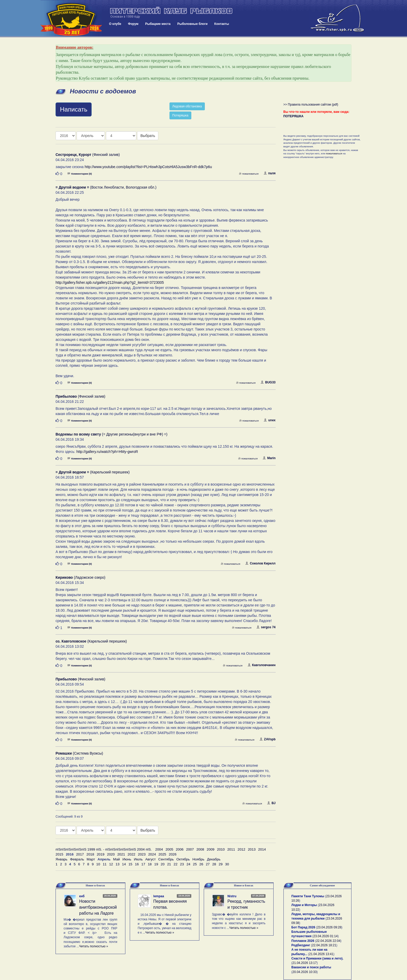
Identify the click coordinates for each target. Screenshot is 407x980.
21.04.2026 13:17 (305, 963)
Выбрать (148, 136)
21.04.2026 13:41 (321, 954)
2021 (121, 854)
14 (124, 864)
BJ (271, 803)
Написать (74, 109)
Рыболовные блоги (192, 24)
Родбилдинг (301, 945)
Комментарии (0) (80, 174)
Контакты (222, 24)
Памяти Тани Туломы (308, 896)
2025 (162, 854)
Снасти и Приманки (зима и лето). (317, 958)
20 (163, 864)
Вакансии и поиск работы (311, 967)
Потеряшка (180, 115)
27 (208, 864)
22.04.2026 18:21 (324, 945)
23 (182, 864)
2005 (169, 849)
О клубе (115, 24)
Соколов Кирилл (260, 563)
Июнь (127, 859)
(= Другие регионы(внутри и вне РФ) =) (111, 434)
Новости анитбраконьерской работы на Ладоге (98, 907)
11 (105, 864)
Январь (62, 859)
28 (214, 864)
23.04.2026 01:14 (325, 936)
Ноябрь (198, 859)
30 (227, 864)
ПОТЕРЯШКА (294, 116)
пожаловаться (249, 174)
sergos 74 (266, 627)
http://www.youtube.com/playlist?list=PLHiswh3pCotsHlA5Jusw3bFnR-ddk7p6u (148, 167)
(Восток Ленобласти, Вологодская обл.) (106, 187)
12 (111, 864)
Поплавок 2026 (303, 941)
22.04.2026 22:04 (328, 941)
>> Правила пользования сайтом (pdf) (311, 105)
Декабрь (214, 859)
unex (270, 420)
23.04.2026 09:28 (329, 927)
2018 (90, 854)
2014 (262, 849)
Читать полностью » (94, 946)
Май (117, 859)
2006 (180, 849)
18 (150, 864)
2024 (152, 854)
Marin (269, 458)
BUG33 (268, 382)
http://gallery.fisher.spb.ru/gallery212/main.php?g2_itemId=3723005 (110, 282)
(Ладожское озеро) (80, 577)
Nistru (232, 896)
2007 (190, 849)
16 (137, 864)
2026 (173, 854)
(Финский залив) (88, 155)
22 (176, 864)
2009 (211, 849)
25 (195, 864)
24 (188, 864)
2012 (241, 849)
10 (98, 864)
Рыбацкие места (158, 24)
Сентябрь (166, 859)
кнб (82, 896)
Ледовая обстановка (187, 106)
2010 (221, 849)
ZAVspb (267, 739)
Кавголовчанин (262, 665)
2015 (59, 854)
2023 (142, 854)
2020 (111, 854)
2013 (252, 849)
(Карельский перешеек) (93, 472)
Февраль (77, 859)
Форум (133, 24)
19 (156, 864)
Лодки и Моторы (304, 905)
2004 (159, 849)
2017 (80, 854)
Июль (138, 859)
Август (151, 859)
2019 (101, 854)
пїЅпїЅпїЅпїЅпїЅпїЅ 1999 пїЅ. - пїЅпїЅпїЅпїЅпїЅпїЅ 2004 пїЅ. (104, 849)
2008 (200, 849)
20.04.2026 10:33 (305, 972)
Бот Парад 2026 (303, 927)
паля (270, 173)
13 (117, 864)
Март (91, 859)
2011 (231, 849)
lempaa (159, 896)
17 (143, 864)
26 (201, 864)
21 (169, 864)
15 (130, 864)
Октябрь (183, 859)
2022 (132, 854)
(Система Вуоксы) (79, 753)
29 (221, 864)
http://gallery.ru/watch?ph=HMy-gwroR (107, 452)
